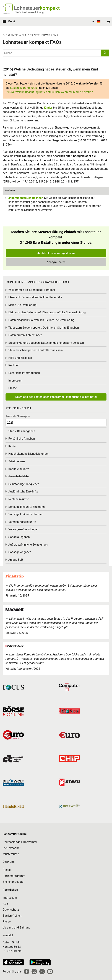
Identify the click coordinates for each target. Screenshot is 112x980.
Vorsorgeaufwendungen (23, 529)
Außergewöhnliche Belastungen (28, 545)
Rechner (13, 365)
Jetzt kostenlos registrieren (56, 253)
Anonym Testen (56, 262)
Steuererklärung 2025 (23, 88)
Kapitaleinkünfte (19, 469)
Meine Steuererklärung (22, 305)
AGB (5, 904)
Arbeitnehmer (17, 461)
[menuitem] (96, 22)
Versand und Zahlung (16, 928)
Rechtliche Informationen (24, 373)
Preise (7, 922)
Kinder (48, 108)
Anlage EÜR (16, 560)
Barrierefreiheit (12, 916)
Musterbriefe (11, 854)
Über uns (9, 862)
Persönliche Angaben (22, 439)
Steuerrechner (11, 848)
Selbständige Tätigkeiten (24, 484)
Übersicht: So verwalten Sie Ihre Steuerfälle (35, 297)
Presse (13, 388)
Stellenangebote (13, 882)
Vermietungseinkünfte (22, 522)
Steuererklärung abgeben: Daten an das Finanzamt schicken (46, 343)
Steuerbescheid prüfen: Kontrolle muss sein (36, 350)
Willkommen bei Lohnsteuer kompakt (32, 290)
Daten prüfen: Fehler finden (25, 335)
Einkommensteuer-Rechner (25, 198)
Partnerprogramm (14, 876)
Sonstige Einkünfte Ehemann (27, 507)
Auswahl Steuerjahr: (18, 416)
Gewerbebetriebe (19, 476)
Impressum (15, 381)
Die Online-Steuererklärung (29, 12)
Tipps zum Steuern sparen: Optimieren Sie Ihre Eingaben (44, 328)
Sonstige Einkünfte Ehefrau (25, 514)
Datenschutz (11, 910)
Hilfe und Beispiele (20, 358)
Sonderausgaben (19, 537)
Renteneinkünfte (19, 499)
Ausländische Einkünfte (23, 492)
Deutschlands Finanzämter (20, 842)
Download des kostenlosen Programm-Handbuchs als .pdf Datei (56, 397)
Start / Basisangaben (22, 431)
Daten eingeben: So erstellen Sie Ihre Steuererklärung (41, 320)
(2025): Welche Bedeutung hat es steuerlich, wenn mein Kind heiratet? (49, 92)
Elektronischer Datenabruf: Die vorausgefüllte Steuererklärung (47, 312)
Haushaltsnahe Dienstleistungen (29, 454)
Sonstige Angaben (20, 552)
